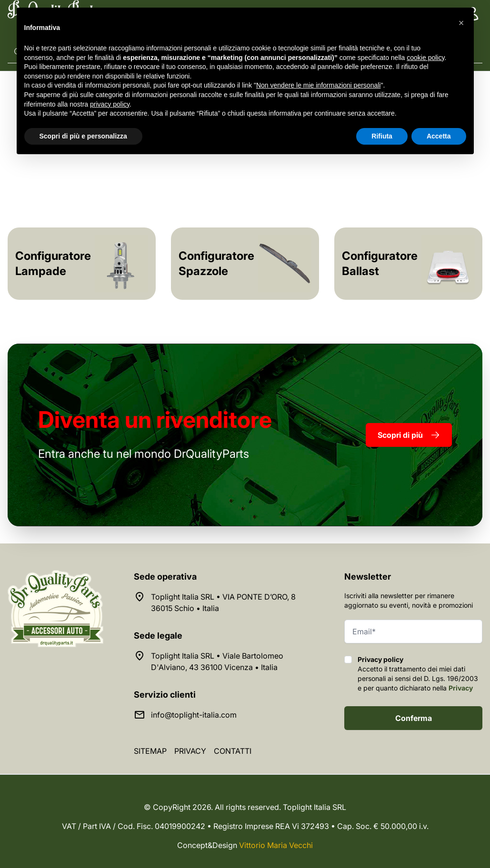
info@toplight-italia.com (194, 715)
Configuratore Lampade (53, 263)
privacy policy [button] (110, 104)
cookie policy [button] (425, 58)
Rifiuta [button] (382, 136)
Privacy (461, 688)
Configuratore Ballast (380, 263)
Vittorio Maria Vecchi (276, 845)
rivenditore (155, 419)
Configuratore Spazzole (216, 263)
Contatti (233, 751)
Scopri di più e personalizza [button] (83, 136)
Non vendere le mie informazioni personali (318, 85)
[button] (461, 23)
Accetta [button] (439, 136)
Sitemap (150, 751)
